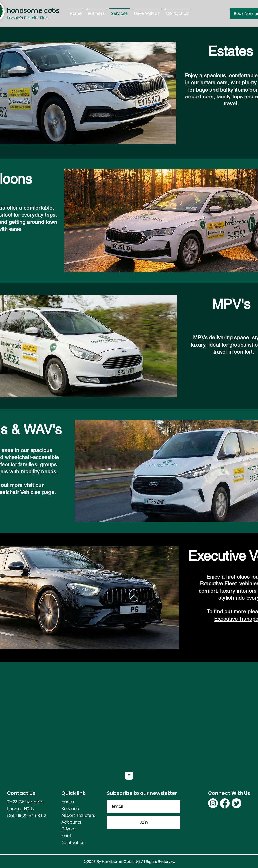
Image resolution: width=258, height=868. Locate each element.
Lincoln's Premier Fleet (28, 18)
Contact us (73, 843)
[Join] (144, 822)
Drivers (68, 829)
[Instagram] (213, 803)
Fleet (66, 836)
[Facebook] (225, 803)
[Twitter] (236, 803)
